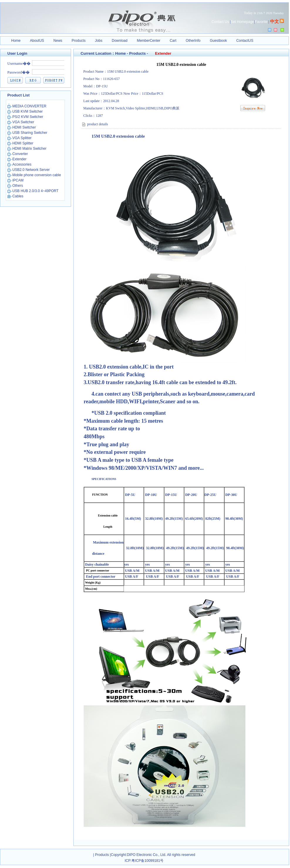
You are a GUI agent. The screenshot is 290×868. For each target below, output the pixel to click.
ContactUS (245, 41)
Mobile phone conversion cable (37, 175)
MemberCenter (149, 41)
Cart (173, 41)
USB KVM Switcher (28, 111)
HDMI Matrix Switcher (30, 149)
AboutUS (37, 41)
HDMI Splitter (23, 143)
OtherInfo (193, 41)
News (58, 41)
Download (120, 41)
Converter (21, 154)
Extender (20, 159)
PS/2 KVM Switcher (28, 117)
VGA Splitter (22, 138)
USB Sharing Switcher (30, 133)
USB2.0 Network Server (32, 170)
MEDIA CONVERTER (30, 106)
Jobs (98, 41)
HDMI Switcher (25, 127)
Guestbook (218, 41)
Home (16, 41)
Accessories (22, 164)
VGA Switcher (24, 122)
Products (79, 41)
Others (18, 186)
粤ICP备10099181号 (147, 861)
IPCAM (18, 180)
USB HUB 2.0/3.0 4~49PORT (36, 191)
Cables (18, 196)
